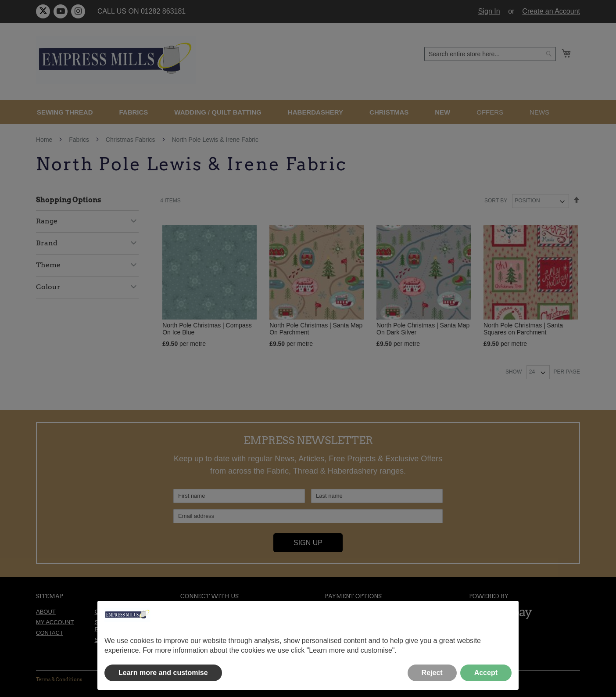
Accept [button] (486, 673)
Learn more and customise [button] (163, 673)
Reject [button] (432, 673)
